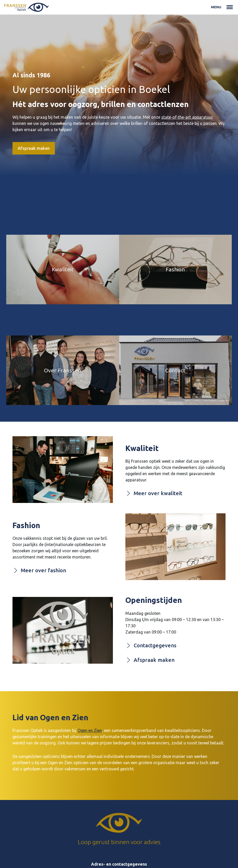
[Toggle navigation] (230, 7)
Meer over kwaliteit (154, 493)
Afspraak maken (34, 148)
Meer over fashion (39, 570)
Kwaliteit (142, 448)
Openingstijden (154, 600)
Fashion (26, 525)
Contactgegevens (151, 645)
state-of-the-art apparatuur (187, 117)
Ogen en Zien (90, 730)
